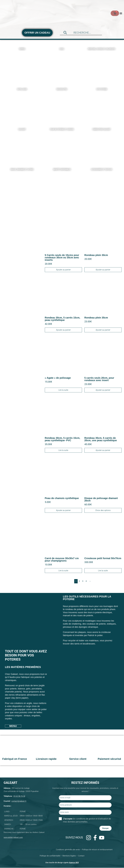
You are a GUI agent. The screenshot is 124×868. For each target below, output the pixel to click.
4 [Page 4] (86, 581)
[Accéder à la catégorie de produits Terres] (22, 65)
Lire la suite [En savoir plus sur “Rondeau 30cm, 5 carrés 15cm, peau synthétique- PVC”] (63, 450)
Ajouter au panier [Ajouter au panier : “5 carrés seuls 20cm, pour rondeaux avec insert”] (103, 390)
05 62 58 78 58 (19, 796)
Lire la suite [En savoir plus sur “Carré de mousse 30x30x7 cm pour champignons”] (63, 571)
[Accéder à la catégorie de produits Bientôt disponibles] (62, 186)
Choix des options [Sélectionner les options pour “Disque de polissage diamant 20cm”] (103, 510)
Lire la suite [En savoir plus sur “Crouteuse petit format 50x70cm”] (103, 571)
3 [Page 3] (83, 581)
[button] (121, 13)
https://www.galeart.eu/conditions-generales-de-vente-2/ (34, 850)
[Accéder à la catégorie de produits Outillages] (22, 105)
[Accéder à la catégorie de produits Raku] (62, 65)
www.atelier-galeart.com (13, 837)
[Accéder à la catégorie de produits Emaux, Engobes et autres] (22, 186)
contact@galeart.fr (19, 801)
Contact (81, 856)
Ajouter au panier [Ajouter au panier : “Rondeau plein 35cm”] (103, 330)
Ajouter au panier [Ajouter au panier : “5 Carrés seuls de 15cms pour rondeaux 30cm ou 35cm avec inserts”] (63, 270)
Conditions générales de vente (68, 850)
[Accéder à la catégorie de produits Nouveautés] (62, 105)
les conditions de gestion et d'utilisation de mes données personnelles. (87, 820)
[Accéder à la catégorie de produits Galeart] (22, 145)
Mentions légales (69, 856)
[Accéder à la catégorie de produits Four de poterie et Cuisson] (62, 145)
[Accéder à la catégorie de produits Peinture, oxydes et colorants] (102, 65)
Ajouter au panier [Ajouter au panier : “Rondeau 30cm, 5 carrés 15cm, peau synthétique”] (63, 330)
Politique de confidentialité (50, 856)
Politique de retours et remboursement (97, 850)
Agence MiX (74, 863)
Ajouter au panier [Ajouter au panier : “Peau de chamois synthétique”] (63, 510)
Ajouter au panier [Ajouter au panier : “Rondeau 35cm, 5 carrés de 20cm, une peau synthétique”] (103, 450)
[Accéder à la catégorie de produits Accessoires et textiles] (102, 186)
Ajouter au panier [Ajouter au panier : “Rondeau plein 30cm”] (103, 270)
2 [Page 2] (79, 581)
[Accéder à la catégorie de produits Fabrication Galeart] (102, 145)
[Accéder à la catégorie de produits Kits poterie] (102, 105)
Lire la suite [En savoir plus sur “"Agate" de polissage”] (63, 390)
